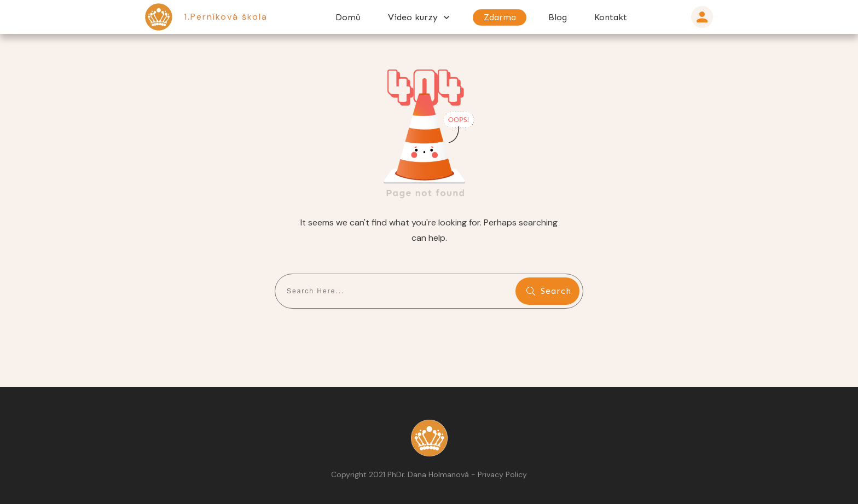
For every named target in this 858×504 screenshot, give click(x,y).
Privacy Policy (502, 474)
